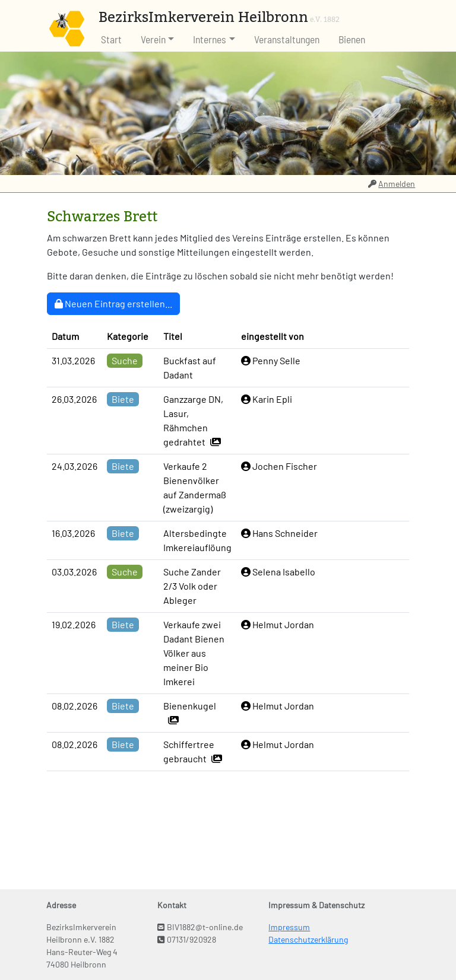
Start (111, 39)
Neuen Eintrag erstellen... (113, 303)
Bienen (352, 39)
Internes (210, 39)
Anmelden (392, 184)
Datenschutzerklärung (308, 939)
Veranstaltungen (287, 39)
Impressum (289, 927)
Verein (153, 39)
